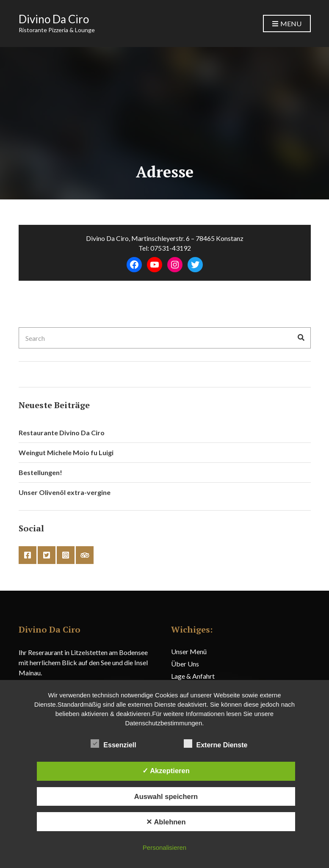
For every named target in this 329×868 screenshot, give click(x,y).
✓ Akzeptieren (166, 771)
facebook (28, 555)
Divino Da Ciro (54, 19)
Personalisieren (164, 847)
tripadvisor (85, 555)
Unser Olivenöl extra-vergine (65, 492)
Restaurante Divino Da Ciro (62, 433)
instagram (66, 555)
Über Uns (185, 664)
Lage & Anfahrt (193, 676)
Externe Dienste (216, 744)
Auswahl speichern (166, 796)
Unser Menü (189, 651)
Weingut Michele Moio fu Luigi (66, 452)
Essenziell (113, 744)
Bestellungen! (40, 472)
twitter (47, 555)
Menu (287, 24)
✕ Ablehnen (166, 822)
